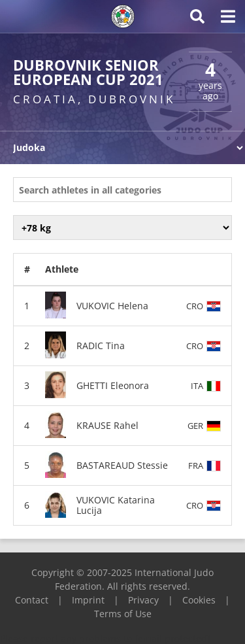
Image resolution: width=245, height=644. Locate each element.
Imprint (88, 600)
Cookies (199, 600)
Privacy (143, 600)
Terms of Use (123, 614)
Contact (32, 600)
